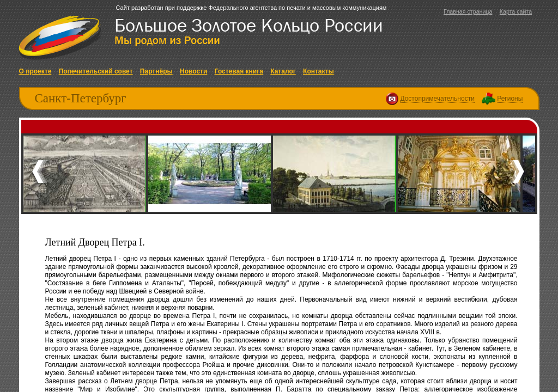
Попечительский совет (96, 71)
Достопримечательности (437, 99)
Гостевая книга (239, 71)
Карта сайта (516, 11)
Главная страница (468, 11)
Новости (193, 71)
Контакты (319, 71)
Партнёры (156, 71)
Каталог (283, 71)
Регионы (510, 99)
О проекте (35, 71)
